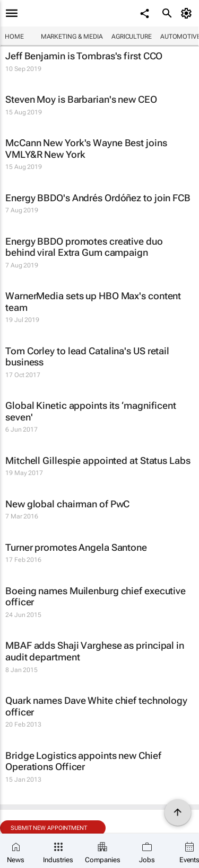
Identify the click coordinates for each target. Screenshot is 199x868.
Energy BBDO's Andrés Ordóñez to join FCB (98, 198)
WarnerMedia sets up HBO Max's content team (93, 302)
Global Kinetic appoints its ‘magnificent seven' (91, 411)
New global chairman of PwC (67, 504)
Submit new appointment (49, 828)
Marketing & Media (72, 37)
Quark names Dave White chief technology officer (96, 706)
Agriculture (132, 37)
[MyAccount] (188, 13)
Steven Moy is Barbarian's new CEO (81, 99)
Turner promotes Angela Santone (76, 547)
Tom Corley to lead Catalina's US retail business (87, 357)
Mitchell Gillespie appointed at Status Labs (98, 460)
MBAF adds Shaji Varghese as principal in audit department (95, 651)
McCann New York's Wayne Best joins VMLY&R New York (86, 149)
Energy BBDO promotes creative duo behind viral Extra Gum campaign (84, 247)
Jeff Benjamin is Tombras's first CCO (84, 56)
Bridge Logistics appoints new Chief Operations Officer (83, 761)
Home (14, 37)
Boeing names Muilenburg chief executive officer (96, 597)
